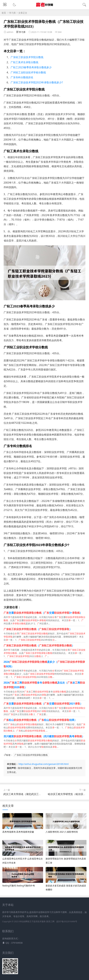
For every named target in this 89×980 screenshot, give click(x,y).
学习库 (12, 13)
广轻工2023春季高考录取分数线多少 (31, 67)
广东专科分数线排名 (22, 77)
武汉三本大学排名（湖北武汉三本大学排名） (29, 794)
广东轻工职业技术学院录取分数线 (31, 755)
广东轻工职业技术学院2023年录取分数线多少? (37, 82)
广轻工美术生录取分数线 (24, 62)
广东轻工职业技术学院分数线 (27, 57)
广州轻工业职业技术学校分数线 (28, 72)
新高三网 (50, 921)
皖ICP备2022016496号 (67, 921)
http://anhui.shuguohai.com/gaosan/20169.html (43, 764)
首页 (4, 13)
